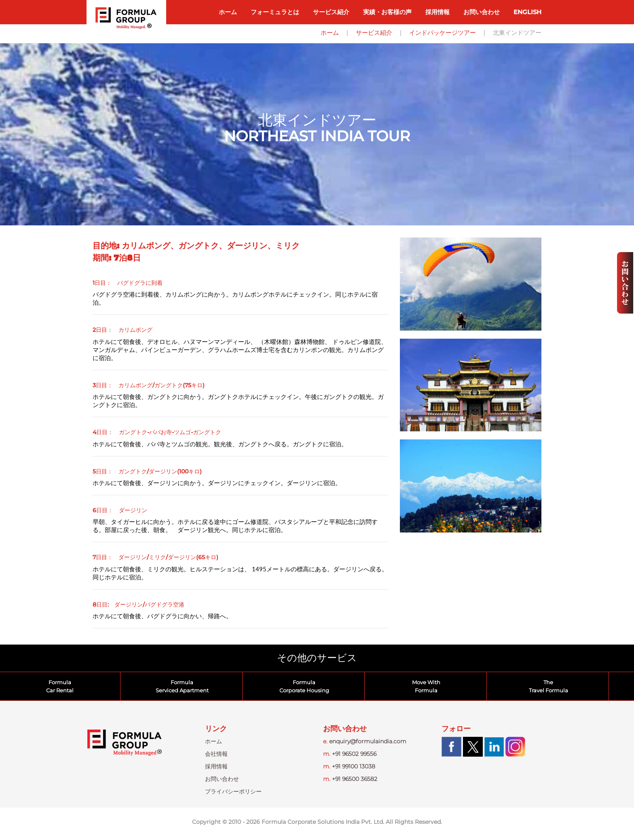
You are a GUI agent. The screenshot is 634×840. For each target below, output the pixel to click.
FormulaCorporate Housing (304, 686)
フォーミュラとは (275, 12)
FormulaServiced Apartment (182, 686)
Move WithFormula (426, 686)
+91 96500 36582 (350, 779)
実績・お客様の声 (387, 12)
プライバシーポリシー (233, 791)
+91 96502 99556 (350, 754)
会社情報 (216, 754)
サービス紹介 (331, 12)
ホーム (228, 12)
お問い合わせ (482, 12)
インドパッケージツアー (443, 33)
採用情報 (437, 12)
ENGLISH (527, 12)
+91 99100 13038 (349, 766)
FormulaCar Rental (60, 686)
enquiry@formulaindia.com (365, 741)
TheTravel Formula (548, 686)
